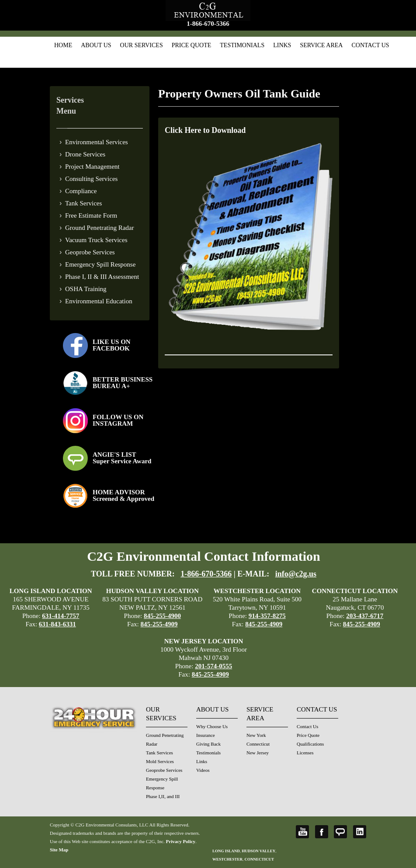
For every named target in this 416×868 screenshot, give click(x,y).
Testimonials (242, 45)
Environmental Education (99, 301)
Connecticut (258, 744)
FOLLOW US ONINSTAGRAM (118, 420)
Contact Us (370, 45)
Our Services (142, 45)
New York (256, 735)
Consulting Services (91, 179)
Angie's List (340, 832)
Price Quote (192, 45)
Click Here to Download (205, 130)
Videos (203, 770)
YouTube (302, 832)
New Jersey (258, 753)
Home (63, 45)
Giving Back (208, 744)
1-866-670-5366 (208, 24)
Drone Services (85, 154)
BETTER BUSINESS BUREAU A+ (123, 383)
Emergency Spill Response (100, 264)
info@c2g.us (296, 574)
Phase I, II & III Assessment (102, 277)
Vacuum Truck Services (96, 240)
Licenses (305, 753)
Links (282, 45)
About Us (96, 45)
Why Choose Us (212, 726)
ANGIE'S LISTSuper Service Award (122, 458)
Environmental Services (97, 142)
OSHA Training (86, 289)
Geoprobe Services (90, 252)
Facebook (322, 832)
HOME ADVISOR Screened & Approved (123, 495)
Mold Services (160, 761)
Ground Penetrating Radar (99, 228)
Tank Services (83, 203)
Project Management (92, 167)
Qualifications (310, 744)
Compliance (81, 191)
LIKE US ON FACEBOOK (112, 345)
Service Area (321, 45)
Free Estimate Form (91, 215)
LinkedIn (360, 832)
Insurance (206, 735)
